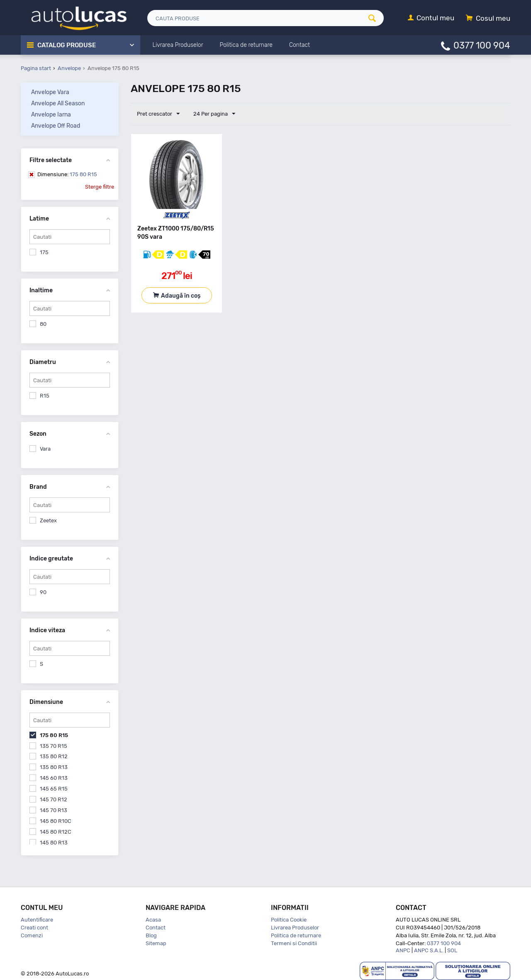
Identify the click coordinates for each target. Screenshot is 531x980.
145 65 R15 (54, 789)
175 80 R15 (67, 174)
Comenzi (32, 935)
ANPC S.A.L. (429, 950)
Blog (151, 935)
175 (44, 252)
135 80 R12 (54, 756)
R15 (45, 396)
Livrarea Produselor (295, 928)
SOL (452, 950)
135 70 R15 (54, 746)
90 (43, 592)
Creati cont (34, 928)
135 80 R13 (54, 767)
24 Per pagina (214, 114)
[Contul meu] (431, 18)
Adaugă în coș (181, 296)
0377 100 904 (482, 45)
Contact (156, 928)
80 (43, 324)
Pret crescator (158, 114)
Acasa (153, 920)
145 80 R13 (54, 843)
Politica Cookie (289, 920)
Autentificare (37, 920)
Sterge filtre (100, 187)
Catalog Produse (67, 45)
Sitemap (156, 943)
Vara (45, 449)
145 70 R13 (54, 810)
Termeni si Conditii (294, 943)
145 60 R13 (54, 778)
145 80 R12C (56, 832)
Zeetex (48, 520)
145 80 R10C (56, 821)
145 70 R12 (54, 799)
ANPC (403, 950)
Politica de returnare (296, 935)
